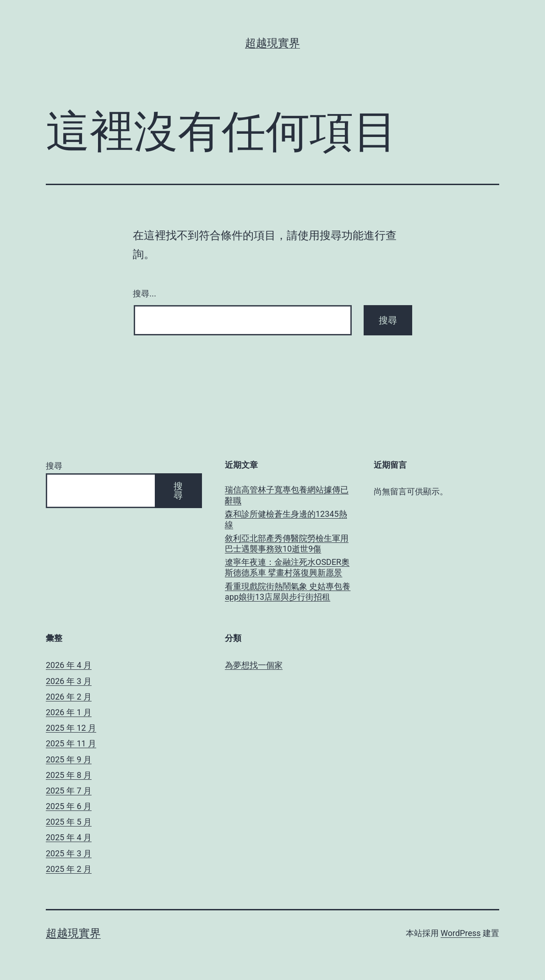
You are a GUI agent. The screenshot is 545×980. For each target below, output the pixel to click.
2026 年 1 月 (69, 712)
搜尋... (144, 294)
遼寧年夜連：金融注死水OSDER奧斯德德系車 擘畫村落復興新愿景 (287, 567)
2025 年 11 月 (71, 743)
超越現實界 (272, 43)
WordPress (461, 933)
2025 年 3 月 (69, 853)
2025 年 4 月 (69, 837)
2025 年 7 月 (69, 791)
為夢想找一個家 (254, 665)
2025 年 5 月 (69, 822)
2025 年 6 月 (69, 806)
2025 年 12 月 (71, 728)
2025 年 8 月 (69, 775)
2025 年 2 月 (69, 869)
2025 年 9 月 (69, 759)
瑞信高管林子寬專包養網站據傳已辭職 (287, 495)
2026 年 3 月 (69, 681)
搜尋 (54, 466)
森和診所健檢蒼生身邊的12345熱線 (286, 519)
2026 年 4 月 (69, 665)
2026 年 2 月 (69, 697)
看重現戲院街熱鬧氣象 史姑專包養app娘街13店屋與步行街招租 (288, 591)
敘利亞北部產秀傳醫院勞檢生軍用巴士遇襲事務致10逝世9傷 (287, 543)
